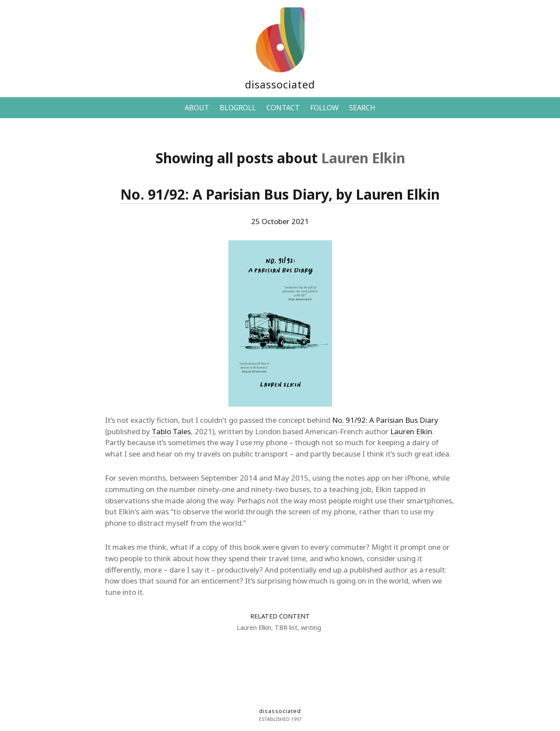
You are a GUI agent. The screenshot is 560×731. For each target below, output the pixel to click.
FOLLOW (324, 108)
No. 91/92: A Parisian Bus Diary (385, 420)
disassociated (280, 84)
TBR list (286, 627)
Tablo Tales (171, 431)
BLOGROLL (238, 108)
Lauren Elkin (411, 431)
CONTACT (283, 108)
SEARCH (362, 108)
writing (311, 627)
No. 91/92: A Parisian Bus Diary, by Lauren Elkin (280, 194)
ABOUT (197, 108)
